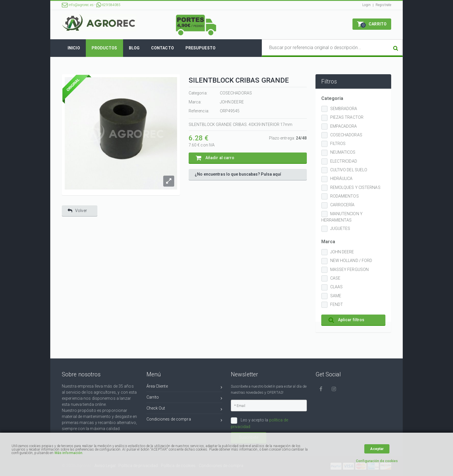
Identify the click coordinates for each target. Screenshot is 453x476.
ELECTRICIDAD (344, 161)
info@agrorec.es (78, 5)
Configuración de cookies (377, 461)
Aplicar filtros (347, 320)
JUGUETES (340, 228)
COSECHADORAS (346, 135)
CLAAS (337, 287)
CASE (335, 278)
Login (367, 5)
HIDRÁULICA (341, 178)
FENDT (337, 304)
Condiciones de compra (184, 420)
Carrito (184, 398)
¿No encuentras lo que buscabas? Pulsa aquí (238, 174)
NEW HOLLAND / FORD (351, 261)
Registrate (383, 5)
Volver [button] (77, 211)
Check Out (184, 409)
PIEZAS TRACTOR (347, 117)
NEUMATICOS (343, 152)
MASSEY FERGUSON (350, 269)
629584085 (108, 5)
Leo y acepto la (259, 423)
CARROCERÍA (342, 205)
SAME (336, 296)
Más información (69, 453)
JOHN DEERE (342, 252)
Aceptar (377, 449)
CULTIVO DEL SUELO (349, 170)
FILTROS (338, 144)
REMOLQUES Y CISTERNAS (355, 187)
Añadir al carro (215, 158)
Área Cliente (184, 387)
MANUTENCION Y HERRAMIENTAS (342, 217)
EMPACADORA (344, 126)
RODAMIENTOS (345, 196)
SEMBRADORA (344, 109)
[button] (372, 24)
